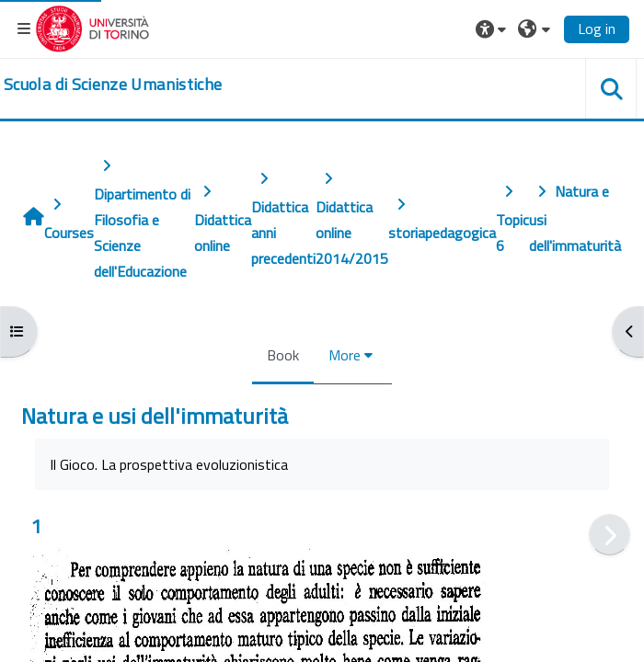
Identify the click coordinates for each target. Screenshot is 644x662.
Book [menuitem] (283, 355)
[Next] (609, 535)
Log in (597, 29)
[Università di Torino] (92, 27)
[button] (493, 29)
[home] (113, 85)
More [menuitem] (345, 355)
